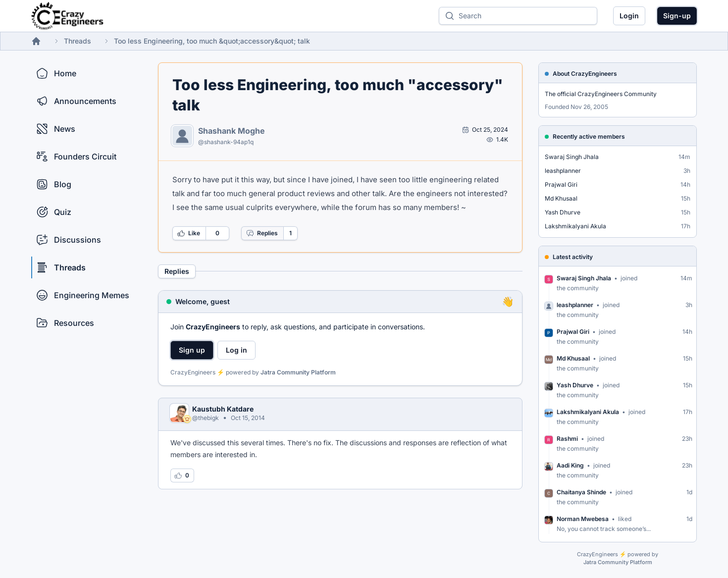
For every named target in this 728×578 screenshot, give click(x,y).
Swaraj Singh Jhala (572, 157)
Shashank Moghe (232, 131)
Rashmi (567, 439)
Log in (236, 350)
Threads (78, 41)
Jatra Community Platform (298, 372)
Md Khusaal (561, 198)
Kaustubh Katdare (223, 409)
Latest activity (573, 257)
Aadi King (570, 465)
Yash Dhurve (563, 212)
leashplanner (563, 171)
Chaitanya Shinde (581, 492)
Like (189, 233)
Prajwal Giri (561, 184)
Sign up (192, 350)
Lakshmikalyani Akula (575, 226)
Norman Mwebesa (583, 519)
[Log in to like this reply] (182, 475)
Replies (262, 233)
